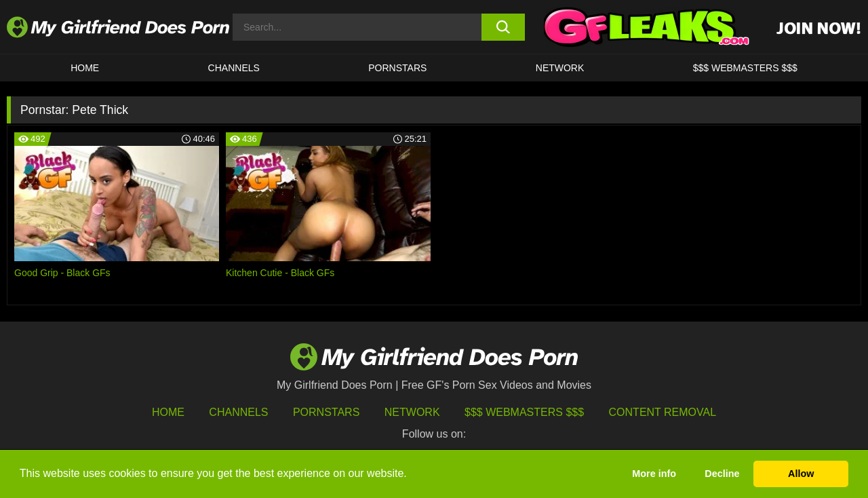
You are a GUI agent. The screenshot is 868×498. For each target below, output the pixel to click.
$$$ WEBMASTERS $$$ (745, 68)
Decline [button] (722, 474)
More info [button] (654, 474)
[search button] (504, 27)
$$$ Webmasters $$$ (524, 412)
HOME (85, 68)
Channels (238, 412)
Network (560, 68)
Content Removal (663, 412)
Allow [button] (801, 474)
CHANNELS (234, 68)
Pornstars (397, 68)
